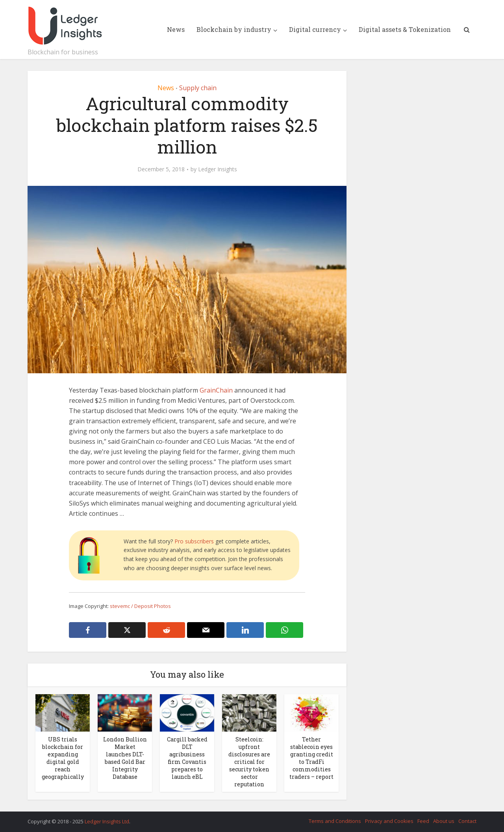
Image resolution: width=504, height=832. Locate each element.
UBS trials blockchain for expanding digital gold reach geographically (63, 758)
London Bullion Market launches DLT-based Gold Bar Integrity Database (125, 758)
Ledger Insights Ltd (107, 821)
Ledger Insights (218, 169)
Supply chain (198, 88)
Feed (423, 821)
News (176, 29)
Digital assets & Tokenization (405, 29)
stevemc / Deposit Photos (140, 606)
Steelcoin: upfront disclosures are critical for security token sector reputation (249, 762)
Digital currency (315, 29)
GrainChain (216, 390)
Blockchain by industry (234, 29)
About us (444, 821)
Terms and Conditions (335, 821)
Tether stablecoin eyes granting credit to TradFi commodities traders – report (311, 758)
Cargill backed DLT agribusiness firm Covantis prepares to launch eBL (187, 758)
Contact (467, 821)
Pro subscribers (194, 541)
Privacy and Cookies (389, 821)
